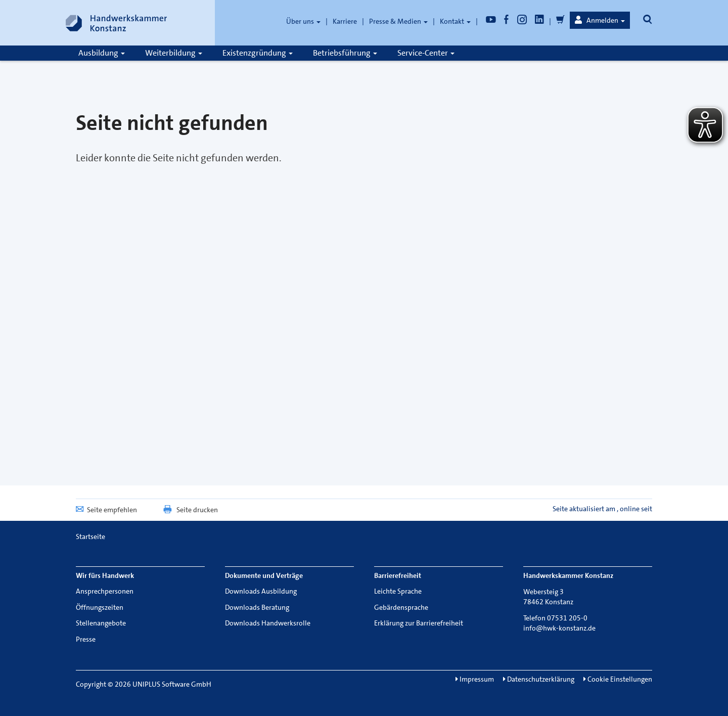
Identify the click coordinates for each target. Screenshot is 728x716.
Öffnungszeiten (100, 607)
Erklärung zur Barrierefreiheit (419, 623)
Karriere (345, 21)
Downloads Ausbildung (261, 591)
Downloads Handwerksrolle (268, 623)
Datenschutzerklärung (539, 679)
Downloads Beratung (257, 607)
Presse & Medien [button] (398, 21)
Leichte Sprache (398, 591)
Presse (86, 639)
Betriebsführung (345, 53)
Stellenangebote (101, 623)
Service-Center (426, 53)
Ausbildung (102, 53)
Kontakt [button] (455, 21)
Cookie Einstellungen (618, 679)
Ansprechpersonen (105, 591)
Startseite (90, 536)
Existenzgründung (258, 53)
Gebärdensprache (401, 607)
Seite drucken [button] (190, 510)
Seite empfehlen (106, 510)
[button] (600, 20)
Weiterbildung (174, 53)
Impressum (475, 679)
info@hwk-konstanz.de (559, 628)
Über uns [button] (303, 21)
